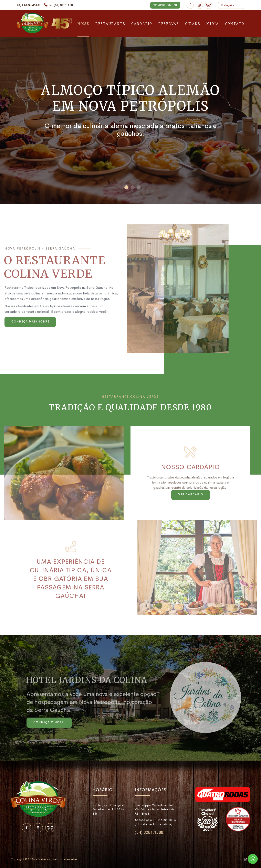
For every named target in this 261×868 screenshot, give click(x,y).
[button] (126, 187)
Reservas (169, 24)
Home (83, 24)
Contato (235, 24)
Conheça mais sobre (30, 322)
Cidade (193, 24)
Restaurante (110, 24)
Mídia (213, 24)
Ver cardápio (191, 494)
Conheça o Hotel (49, 722)
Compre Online (165, 5)
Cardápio (142, 24)
